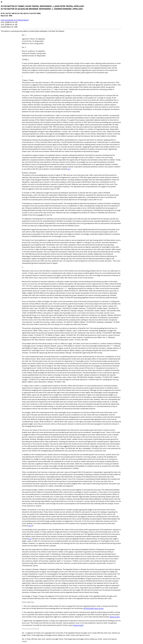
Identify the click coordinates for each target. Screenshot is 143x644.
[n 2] (30, 526)
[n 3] (30, 539)
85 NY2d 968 (88, 608)
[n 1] (69, 169)
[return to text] (99, 608)
